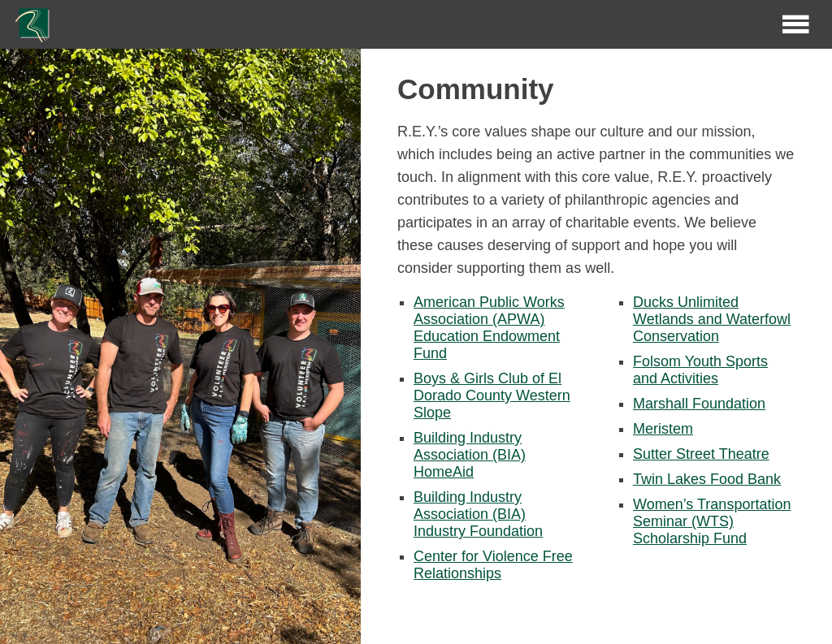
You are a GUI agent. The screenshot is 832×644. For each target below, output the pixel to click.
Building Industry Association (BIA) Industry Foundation (478, 514)
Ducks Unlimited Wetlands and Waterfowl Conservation (712, 319)
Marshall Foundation (699, 404)
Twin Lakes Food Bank (707, 479)
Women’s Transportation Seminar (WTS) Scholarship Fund (712, 521)
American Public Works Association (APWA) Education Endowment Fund (489, 328)
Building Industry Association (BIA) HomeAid (470, 455)
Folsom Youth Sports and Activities (700, 370)
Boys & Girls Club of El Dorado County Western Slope (492, 395)
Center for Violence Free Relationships (493, 565)
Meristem (663, 429)
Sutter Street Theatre (701, 454)
